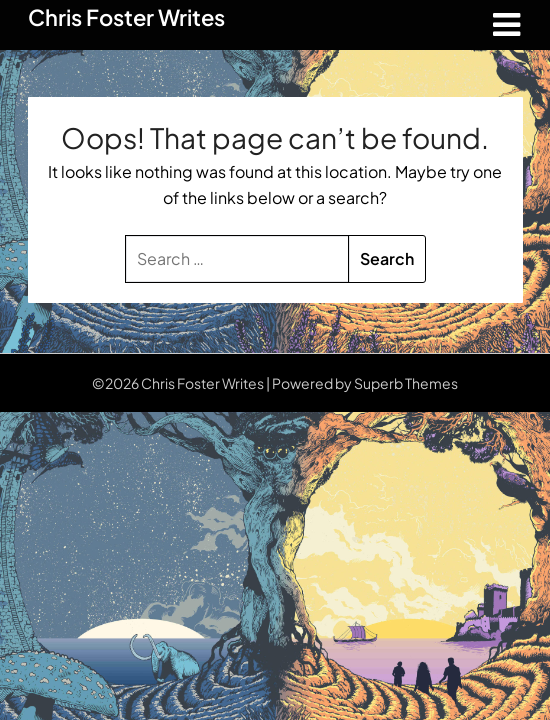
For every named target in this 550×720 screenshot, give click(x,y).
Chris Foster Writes (126, 17)
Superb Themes (406, 383)
